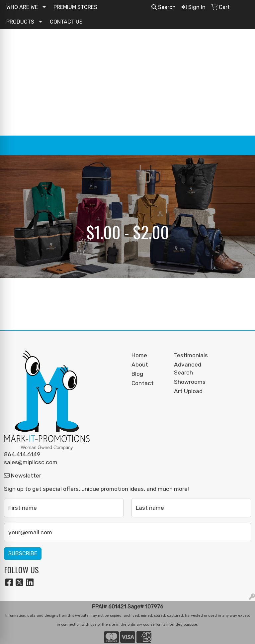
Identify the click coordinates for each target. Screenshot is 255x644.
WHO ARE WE (22, 7)
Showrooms (190, 382)
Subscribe (23, 553)
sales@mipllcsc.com (31, 462)
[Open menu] (242, 146)
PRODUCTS (20, 22)
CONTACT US (66, 22)
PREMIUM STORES (75, 7)
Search (164, 7)
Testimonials (191, 355)
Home (139, 355)
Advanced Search (188, 369)
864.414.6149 (22, 454)
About (140, 365)
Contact (143, 383)
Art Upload (188, 391)
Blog (137, 374)
